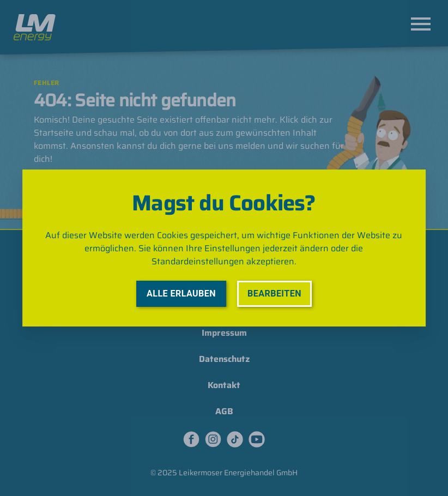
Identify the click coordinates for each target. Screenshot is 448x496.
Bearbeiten (274, 294)
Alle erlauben (181, 294)
